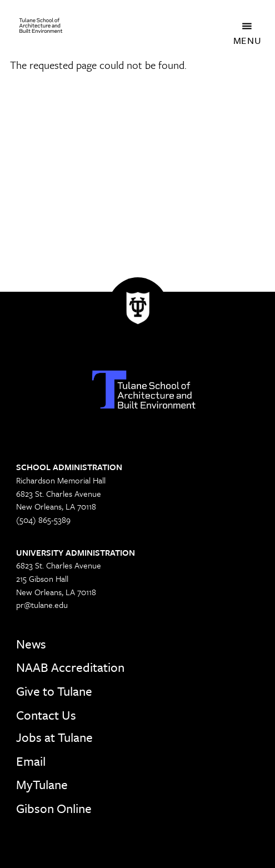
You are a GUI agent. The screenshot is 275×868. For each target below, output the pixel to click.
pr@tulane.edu (42, 605)
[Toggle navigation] (248, 26)
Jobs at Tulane (54, 737)
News (31, 644)
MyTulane (42, 784)
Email (31, 761)
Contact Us (46, 715)
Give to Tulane (54, 691)
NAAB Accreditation (70, 667)
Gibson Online (54, 808)
